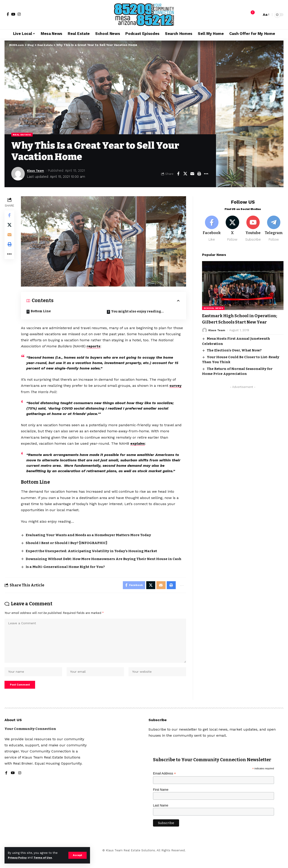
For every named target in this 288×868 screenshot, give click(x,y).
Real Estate (23, 135)
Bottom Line (42, 311)
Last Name (161, 817)
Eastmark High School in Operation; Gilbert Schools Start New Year (241, 320)
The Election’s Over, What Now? (234, 355)
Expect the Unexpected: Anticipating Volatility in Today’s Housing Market (95, 550)
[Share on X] (185, 174)
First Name (161, 802)
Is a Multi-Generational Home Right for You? (69, 571)
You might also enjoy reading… (138, 311)
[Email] (192, 174)
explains (139, 443)
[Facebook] (8, 14)
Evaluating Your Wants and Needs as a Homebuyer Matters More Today (93, 534)
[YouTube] (13, 14)
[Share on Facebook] (178, 174)
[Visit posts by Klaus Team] (18, 174)
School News (213, 307)
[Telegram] (274, 227)
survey (177, 385)
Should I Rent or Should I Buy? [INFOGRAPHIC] (70, 542)
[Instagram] (19, 14)
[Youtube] (253, 227)
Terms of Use (46, 858)
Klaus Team (37, 171)
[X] (233, 227)
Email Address (164, 785)
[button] (77, 855)
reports (95, 346)
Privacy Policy (18, 858)
